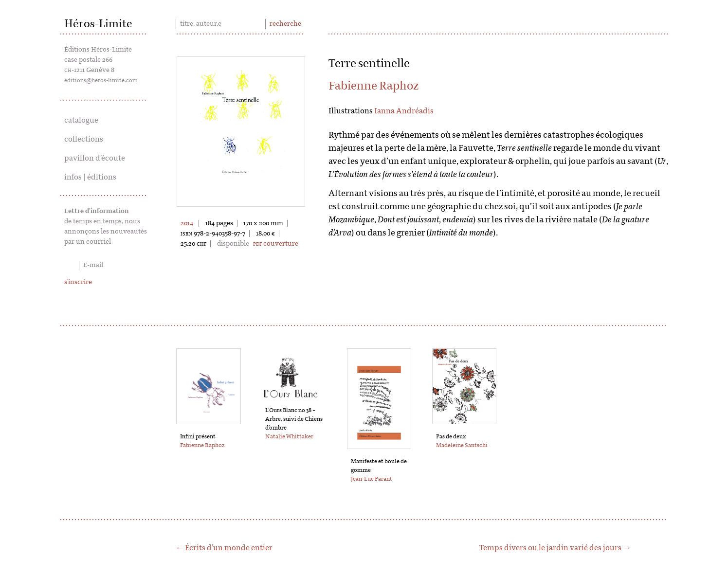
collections (84, 139)
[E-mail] (106, 265)
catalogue (81, 120)
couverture (276, 244)
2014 (187, 223)
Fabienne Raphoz (373, 86)
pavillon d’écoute (95, 158)
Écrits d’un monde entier (229, 548)
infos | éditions (90, 177)
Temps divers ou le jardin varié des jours (550, 548)
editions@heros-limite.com (101, 80)
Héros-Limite (98, 24)
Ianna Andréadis (404, 111)
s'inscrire (78, 282)
